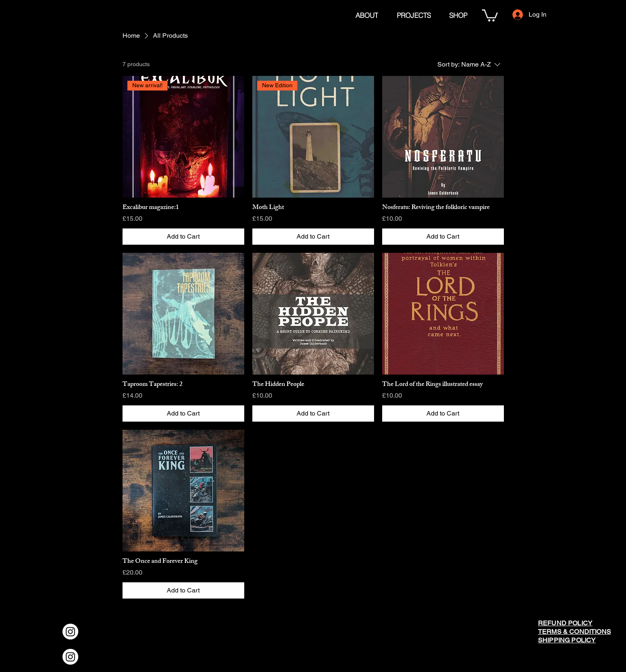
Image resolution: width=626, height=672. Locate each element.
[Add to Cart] (183, 237)
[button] (490, 15)
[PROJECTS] (414, 15)
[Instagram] (70, 632)
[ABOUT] (367, 15)
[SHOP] (458, 15)
